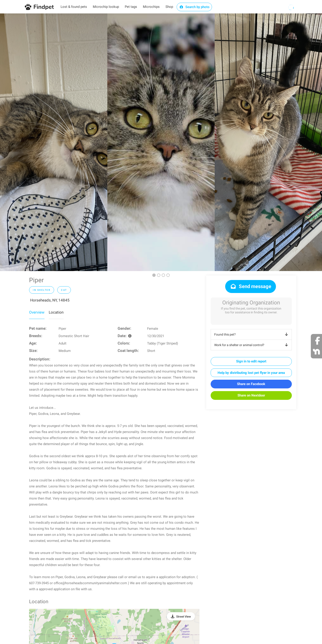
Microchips (151, 7)
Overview (37, 312)
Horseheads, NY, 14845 (50, 300)
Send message (251, 286)
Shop (169, 7)
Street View (184, 617)
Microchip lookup (106, 7)
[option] (54, 142)
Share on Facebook (251, 384)
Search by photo (194, 7)
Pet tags (131, 7)
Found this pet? (252, 334)
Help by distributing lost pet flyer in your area (251, 373)
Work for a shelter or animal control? (252, 345)
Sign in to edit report (251, 361)
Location (56, 312)
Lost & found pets (74, 7)
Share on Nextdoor (251, 395)
